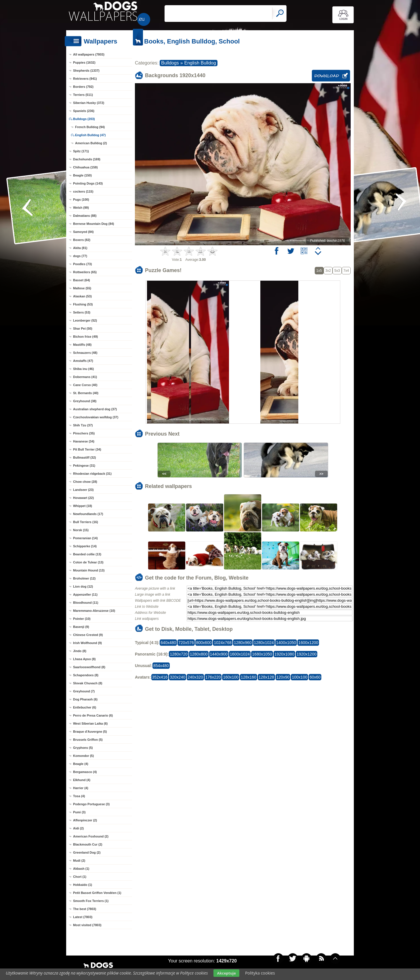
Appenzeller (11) (85, 595)
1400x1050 (286, 643)
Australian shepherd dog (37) (95, 409)
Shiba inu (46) (83, 369)
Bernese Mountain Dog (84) (93, 224)
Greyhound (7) (84, 691)
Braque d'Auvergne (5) (90, 732)
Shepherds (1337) (86, 71)
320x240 (177, 677)
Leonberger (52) (85, 320)
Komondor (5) (83, 756)
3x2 (328, 271)
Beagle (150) (82, 175)
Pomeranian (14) (85, 538)
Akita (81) (80, 248)
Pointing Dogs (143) (88, 183)
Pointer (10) (82, 619)
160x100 (231, 677)
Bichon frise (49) (85, 337)
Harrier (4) (81, 788)
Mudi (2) (79, 861)
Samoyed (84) (83, 232)
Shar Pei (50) (83, 328)
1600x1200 (308, 643)
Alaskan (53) (82, 296)
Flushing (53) (83, 304)
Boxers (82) (82, 240)
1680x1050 (262, 654)
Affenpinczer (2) (85, 820)
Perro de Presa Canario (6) (93, 715)
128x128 (266, 677)
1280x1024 (264, 643)
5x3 (337, 271)
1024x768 (223, 643)
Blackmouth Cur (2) (88, 844)
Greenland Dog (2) (87, 852)
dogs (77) (80, 256)
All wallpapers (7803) (89, 54)
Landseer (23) (83, 490)
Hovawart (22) (83, 498)
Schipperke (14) (85, 546)
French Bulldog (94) (90, 127)
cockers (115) (83, 191)
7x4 (346, 271)
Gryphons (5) (83, 748)
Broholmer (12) (84, 578)
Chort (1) (80, 877)
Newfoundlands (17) (88, 514)
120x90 (283, 677)
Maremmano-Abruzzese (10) (94, 611)
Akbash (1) (81, 869)
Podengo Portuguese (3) (91, 804)
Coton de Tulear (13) (88, 562)
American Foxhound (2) (91, 836)
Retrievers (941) (85, 79)
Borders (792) (83, 87)
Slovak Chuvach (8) (88, 683)
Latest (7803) (83, 917)
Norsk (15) (81, 530)
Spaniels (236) (84, 111)
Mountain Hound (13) (89, 570)
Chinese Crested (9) (88, 635)
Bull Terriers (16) (86, 522)
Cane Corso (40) (85, 385)
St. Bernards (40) (86, 393)
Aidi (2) (78, 828)
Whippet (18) (83, 506)
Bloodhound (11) (86, 603)
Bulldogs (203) (84, 119)
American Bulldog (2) (91, 143)
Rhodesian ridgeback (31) (92, 474)
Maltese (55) (82, 288)
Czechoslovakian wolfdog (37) (96, 417)
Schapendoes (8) (86, 675)
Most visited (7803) (87, 925)
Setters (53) (82, 312)
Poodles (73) (82, 264)
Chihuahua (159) (85, 167)
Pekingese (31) (84, 466)
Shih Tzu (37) (83, 425)
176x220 (213, 677)
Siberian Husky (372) (89, 103)
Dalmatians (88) (85, 216)
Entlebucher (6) (85, 707)
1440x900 (219, 654)
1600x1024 (240, 654)
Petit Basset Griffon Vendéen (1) (97, 893)
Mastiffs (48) (82, 345)
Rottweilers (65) (85, 272)
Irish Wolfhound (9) (87, 643)
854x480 (161, 666)
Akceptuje (226, 973)
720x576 (186, 643)
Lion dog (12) (83, 586)
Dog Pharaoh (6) (85, 699)
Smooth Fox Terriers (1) (91, 901)
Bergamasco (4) (85, 772)
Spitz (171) (81, 151)
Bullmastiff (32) (84, 457)
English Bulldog (200, 63)
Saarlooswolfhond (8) (89, 667)
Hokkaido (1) (83, 885)
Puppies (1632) (84, 62)
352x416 (160, 677)
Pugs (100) (81, 200)
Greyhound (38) (85, 401)
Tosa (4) (79, 796)
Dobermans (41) (85, 377)
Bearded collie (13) (87, 554)
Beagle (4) (81, 764)
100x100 (299, 677)
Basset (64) (82, 280)
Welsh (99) (81, 208)
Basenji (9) (81, 627)
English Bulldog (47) (90, 135)
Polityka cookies (260, 973)
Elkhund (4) (82, 780)
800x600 (204, 643)
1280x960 (243, 643)
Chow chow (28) (85, 482)
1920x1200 (307, 654)
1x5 (319, 271)
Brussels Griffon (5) (88, 740)
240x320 (195, 677)
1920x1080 (284, 654)
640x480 (168, 643)
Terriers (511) (83, 95)
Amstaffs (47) (83, 361)
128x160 (249, 677)
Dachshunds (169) (87, 159)
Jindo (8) (80, 651)
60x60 (315, 677)
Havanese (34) (84, 441)
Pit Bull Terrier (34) (87, 449)
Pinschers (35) (84, 433)
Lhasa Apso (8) (84, 659)
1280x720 (179, 654)
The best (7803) (85, 909)
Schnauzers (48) (85, 353)
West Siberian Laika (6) (90, 723)
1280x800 (199, 654)
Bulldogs (170, 63)
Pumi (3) (79, 812)
